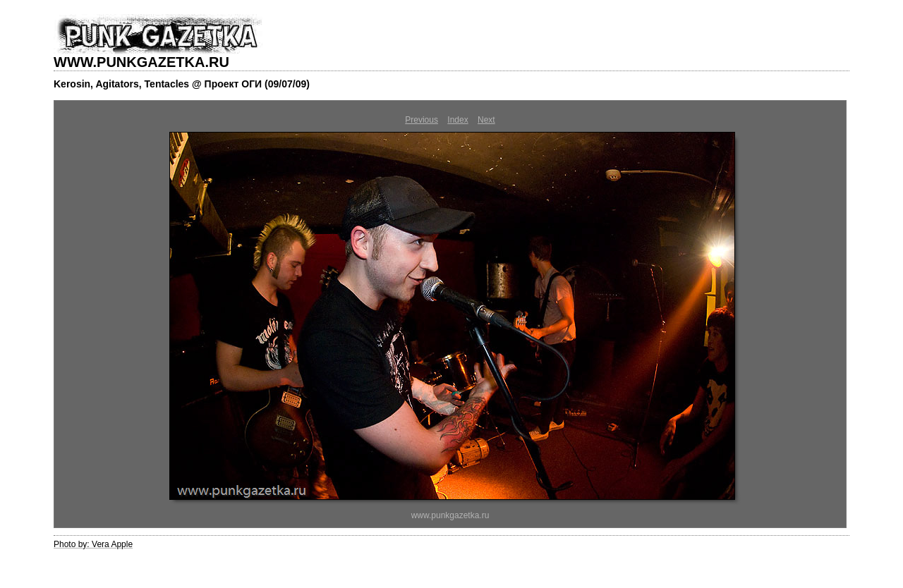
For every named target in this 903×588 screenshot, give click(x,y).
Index (457, 120)
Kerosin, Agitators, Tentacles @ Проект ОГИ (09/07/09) (182, 84)
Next (486, 120)
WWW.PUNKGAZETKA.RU (141, 62)
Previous (422, 120)
